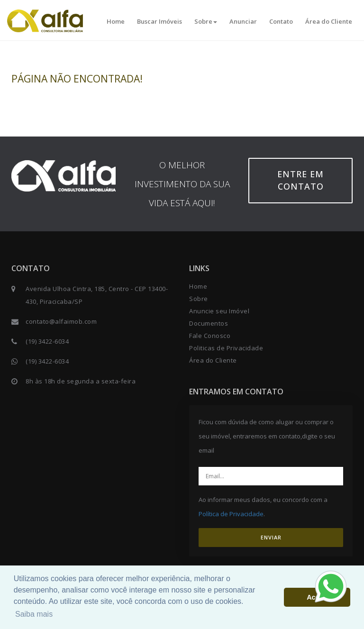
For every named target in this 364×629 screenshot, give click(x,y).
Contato (281, 21)
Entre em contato (300, 180)
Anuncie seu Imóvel (219, 311)
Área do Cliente (329, 21)
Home (116, 21)
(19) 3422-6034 (47, 341)
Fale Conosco (210, 336)
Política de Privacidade (231, 514)
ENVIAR (271, 537)
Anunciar (243, 21)
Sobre (206, 21)
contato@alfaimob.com (61, 321)
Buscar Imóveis (159, 21)
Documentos (209, 323)
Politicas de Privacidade (226, 348)
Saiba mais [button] (34, 614)
